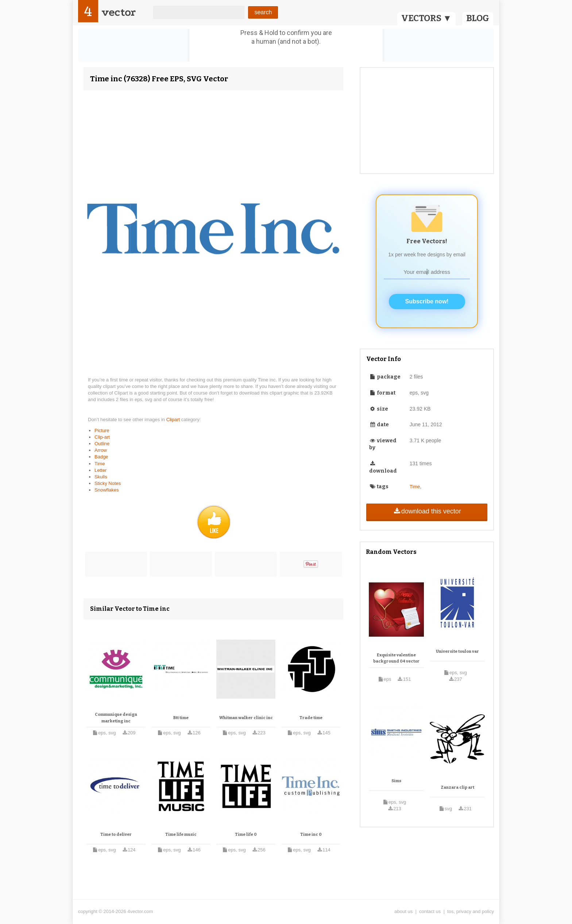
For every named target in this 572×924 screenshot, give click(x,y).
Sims (396, 781)
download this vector (427, 511)
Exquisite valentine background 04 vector (396, 658)
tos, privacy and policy (471, 911)
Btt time (181, 718)
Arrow (101, 450)
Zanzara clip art (457, 787)
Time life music (181, 834)
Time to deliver (116, 834)
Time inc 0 (311, 834)
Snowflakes (107, 490)
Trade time (311, 718)
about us (403, 911)
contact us (430, 911)
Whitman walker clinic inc (246, 718)
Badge (101, 457)
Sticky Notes (108, 483)
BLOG (478, 18)
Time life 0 (246, 834)
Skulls (101, 477)
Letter (101, 470)
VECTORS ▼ (426, 18)
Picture (102, 430)
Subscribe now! (427, 301)
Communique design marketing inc (116, 718)
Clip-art (102, 437)
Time (100, 464)
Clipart (174, 420)
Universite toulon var (457, 651)
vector (119, 12)
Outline (102, 444)
